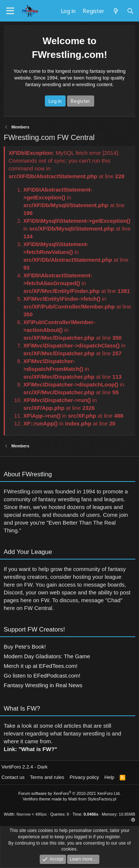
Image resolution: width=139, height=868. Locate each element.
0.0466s (91, 814)
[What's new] (115, 11)
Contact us (13, 777)
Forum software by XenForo (70, 793)
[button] (133, 820)
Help (110, 777)
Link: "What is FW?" (30, 751)
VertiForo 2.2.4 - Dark (24, 767)
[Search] (130, 11)
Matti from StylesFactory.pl (92, 799)
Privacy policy (84, 777)
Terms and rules (47, 777)
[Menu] (10, 11)
